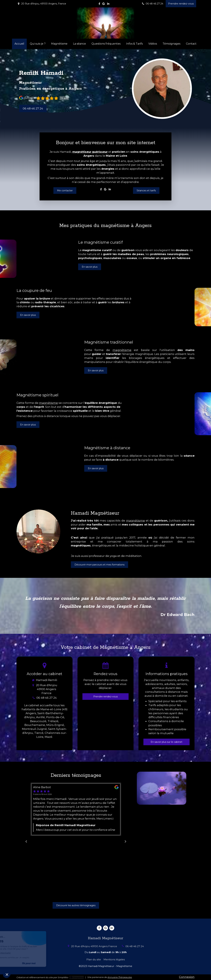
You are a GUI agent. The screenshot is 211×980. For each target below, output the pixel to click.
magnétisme (122, 350)
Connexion (187, 977)
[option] (76, 841)
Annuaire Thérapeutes (120, 977)
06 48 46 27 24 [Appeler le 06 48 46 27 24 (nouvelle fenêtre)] (47, 698)
